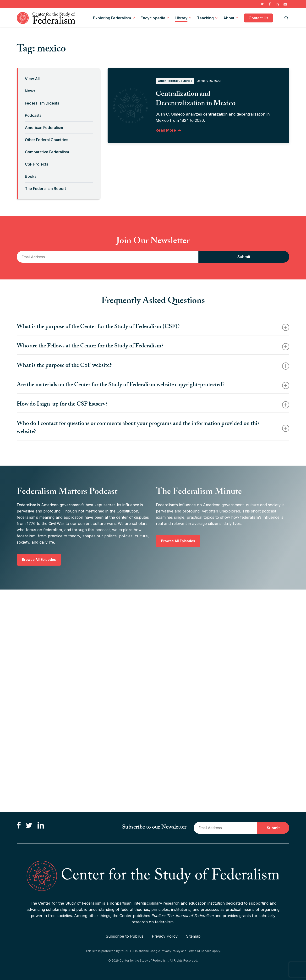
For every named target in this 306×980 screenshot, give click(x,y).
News (30, 91)
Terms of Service (199, 951)
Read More (166, 130)
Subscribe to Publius (125, 936)
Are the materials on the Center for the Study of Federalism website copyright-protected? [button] (153, 385)
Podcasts (33, 115)
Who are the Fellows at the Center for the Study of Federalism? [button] (153, 347)
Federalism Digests (42, 103)
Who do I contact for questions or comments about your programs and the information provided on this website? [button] (153, 428)
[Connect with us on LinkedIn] (41, 826)
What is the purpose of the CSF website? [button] (153, 366)
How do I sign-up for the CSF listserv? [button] (153, 405)
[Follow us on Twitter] (29, 826)
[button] (39, 560)
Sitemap (193, 936)
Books (31, 176)
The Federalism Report (45, 189)
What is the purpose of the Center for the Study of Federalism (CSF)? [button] (153, 327)
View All (32, 79)
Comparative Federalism (47, 152)
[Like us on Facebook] (19, 826)
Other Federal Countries (46, 140)
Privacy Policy (165, 936)
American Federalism (44, 128)
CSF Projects (36, 164)
